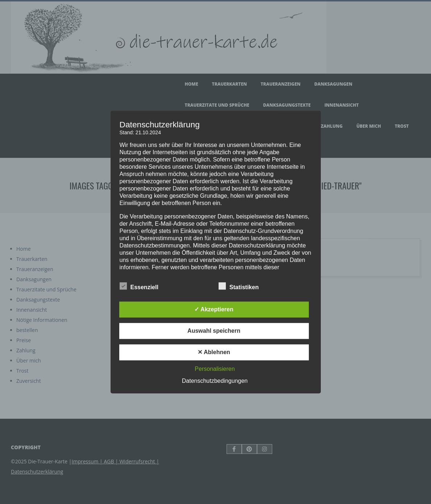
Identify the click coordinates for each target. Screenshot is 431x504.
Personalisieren (215, 369)
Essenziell (139, 286)
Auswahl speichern (214, 331)
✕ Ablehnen (214, 352)
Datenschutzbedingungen (215, 381)
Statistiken (239, 286)
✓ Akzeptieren (214, 309)
